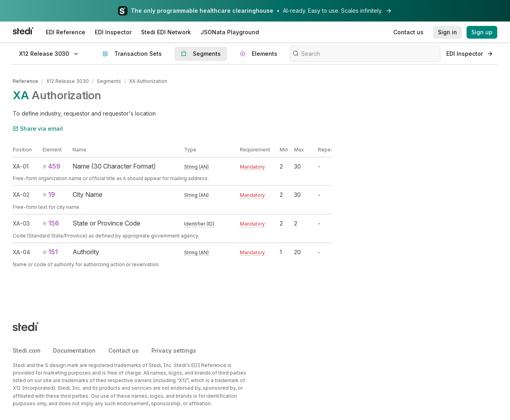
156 (51, 223)
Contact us (124, 350)
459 (51, 166)
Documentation (74, 350)
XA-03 (21, 223)
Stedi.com (26, 350)
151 (50, 252)
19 (49, 194)
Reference (25, 81)
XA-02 (21, 195)
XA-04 (22, 252)
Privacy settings (174, 350)
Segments (109, 81)
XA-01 (21, 166)
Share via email (38, 129)
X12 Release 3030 (68, 81)
